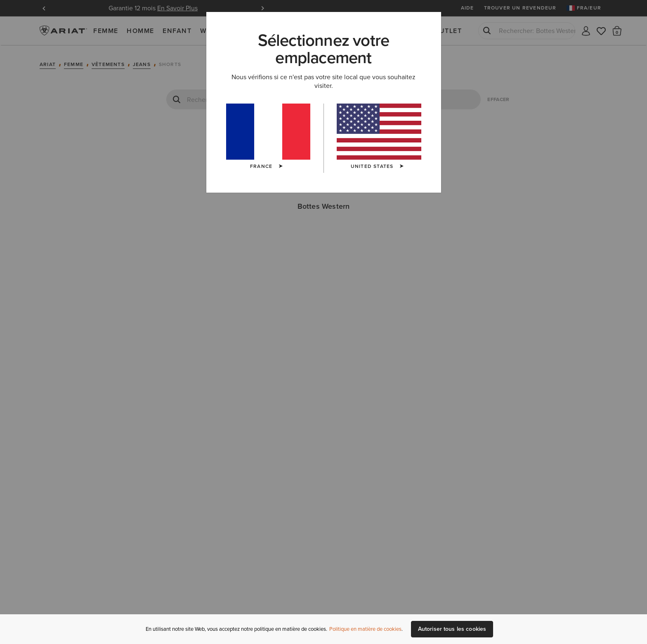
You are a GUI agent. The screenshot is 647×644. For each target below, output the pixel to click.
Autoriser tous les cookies (452, 629)
